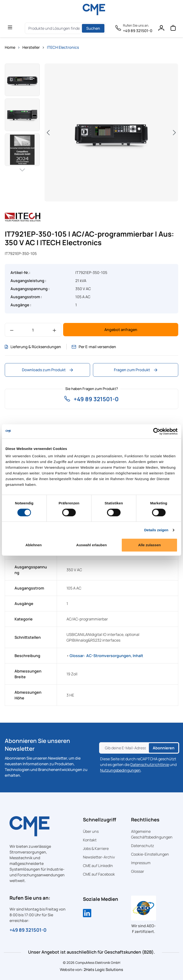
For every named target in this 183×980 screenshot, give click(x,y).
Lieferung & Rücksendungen (33, 347)
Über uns (91, 831)
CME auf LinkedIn (98, 866)
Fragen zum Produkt (136, 370)
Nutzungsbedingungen (120, 770)
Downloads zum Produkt (47, 370)
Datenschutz (142, 846)
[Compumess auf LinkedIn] (87, 914)
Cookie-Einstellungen (150, 854)
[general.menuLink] (10, 27)
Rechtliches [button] (145, 820)
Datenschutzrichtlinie (150, 765)
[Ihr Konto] (161, 29)
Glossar (138, 871)
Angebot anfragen (121, 330)
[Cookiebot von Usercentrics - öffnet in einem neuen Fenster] (157, 431)
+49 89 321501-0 (138, 31)
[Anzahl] (33, 330)
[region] (91, 132)
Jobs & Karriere (96, 848)
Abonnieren (164, 748)
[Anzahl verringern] (12, 330)
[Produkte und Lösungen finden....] (54, 28)
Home (10, 47)
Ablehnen (34, 545)
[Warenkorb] (173, 29)
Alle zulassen (150, 545)
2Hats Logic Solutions (103, 970)
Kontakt (90, 840)
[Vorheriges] (48, 133)
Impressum (141, 863)
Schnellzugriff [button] (99, 820)
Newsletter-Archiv (99, 857)
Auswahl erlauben (91, 545)
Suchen (93, 28)
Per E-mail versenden (95, 347)
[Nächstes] (174, 133)
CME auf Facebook (99, 874)
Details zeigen (156, 530)
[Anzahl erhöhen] (54, 330)
